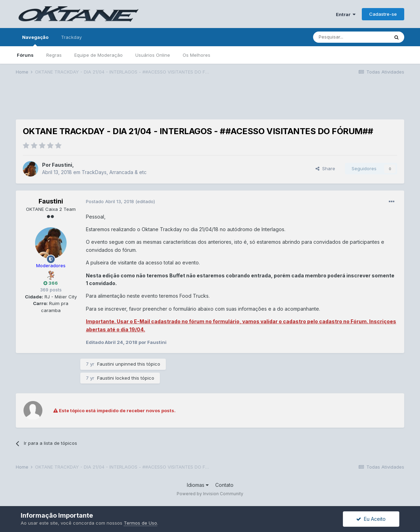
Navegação (35, 40)
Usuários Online (153, 55)
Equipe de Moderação (99, 55)
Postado (111, 201)
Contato (224, 485)
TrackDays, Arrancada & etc (114, 172)
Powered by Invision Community (210, 494)
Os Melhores (197, 55)
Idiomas (198, 485)
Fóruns (25, 55)
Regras (54, 55)
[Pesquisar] (351, 37)
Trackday (71, 37)
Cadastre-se (383, 14)
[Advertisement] (210, 102)
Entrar (346, 14)
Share (325, 168)
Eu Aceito (371, 519)
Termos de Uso (140, 523)
